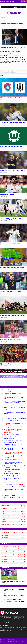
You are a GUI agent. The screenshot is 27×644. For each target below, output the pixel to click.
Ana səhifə (2, 640)
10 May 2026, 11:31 (4, 293)
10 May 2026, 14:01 (4, 172)
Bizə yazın (12, 2)
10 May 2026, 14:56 (4, 148)
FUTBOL (7, 20)
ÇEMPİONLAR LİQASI (8, 629)
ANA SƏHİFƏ (2, 20)
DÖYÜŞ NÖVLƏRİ (19, 628)
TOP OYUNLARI (11, 628)
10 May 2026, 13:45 (4, 196)
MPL (6, 628)
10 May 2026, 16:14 (4, 100)
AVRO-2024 (3, 630)
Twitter (22, 1)
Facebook (23, 1)
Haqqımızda (2, 2)
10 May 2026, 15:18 (4, 124)
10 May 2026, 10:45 (4, 342)
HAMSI (25, 568)
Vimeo (7, 622)
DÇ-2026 (22, 629)
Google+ (25, 1)
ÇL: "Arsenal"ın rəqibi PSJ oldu (12, 599)
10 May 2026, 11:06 (4, 317)
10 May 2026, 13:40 (4, 221)
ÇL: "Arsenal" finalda (10, 593)
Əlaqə (8, 2)
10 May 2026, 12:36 (4, 245)
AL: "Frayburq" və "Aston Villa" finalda (14, 602)
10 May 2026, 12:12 (4, 269)
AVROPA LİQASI (16, 629)
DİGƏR (7, 630)
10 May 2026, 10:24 (4, 366)
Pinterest (26, 1)
